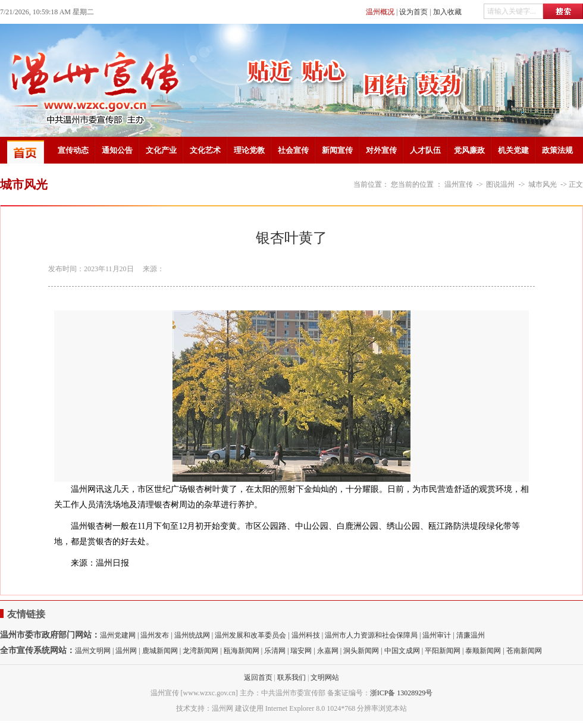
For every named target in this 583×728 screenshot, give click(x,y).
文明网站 (325, 677)
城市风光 (543, 184)
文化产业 (161, 150)
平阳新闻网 (443, 651)
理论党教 (249, 150)
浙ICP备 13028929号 (402, 693)
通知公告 (117, 150)
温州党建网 (118, 635)
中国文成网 (402, 651)
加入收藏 (447, 12)
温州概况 (380, 12)
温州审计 (437, 635)
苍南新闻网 (524, 651)
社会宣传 (293, 150)
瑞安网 (301, 651)
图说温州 (500, 184)
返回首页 (258, 677)
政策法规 (557, 150)
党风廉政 (469, 150)
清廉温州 (471, 635)
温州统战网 (192, 635)
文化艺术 (205, 150)
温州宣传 (459, 184)
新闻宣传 (337, 150)
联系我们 (291, 677)
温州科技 (306, 635)
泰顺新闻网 (483, 651)
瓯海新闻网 (242, 651)
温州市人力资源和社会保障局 (371, 635)
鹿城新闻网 (160, 651)
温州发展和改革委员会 (250, 635)
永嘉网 (328, 651)
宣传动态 (73, 150)
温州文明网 (93, 651)
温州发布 (155, 635)
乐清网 (275, 651)
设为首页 (413, 12)
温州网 (126, 651)
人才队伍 (425, 150)
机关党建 (513, 150)
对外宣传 (381, 150)
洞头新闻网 (361, 651)
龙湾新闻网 (200, 651)
